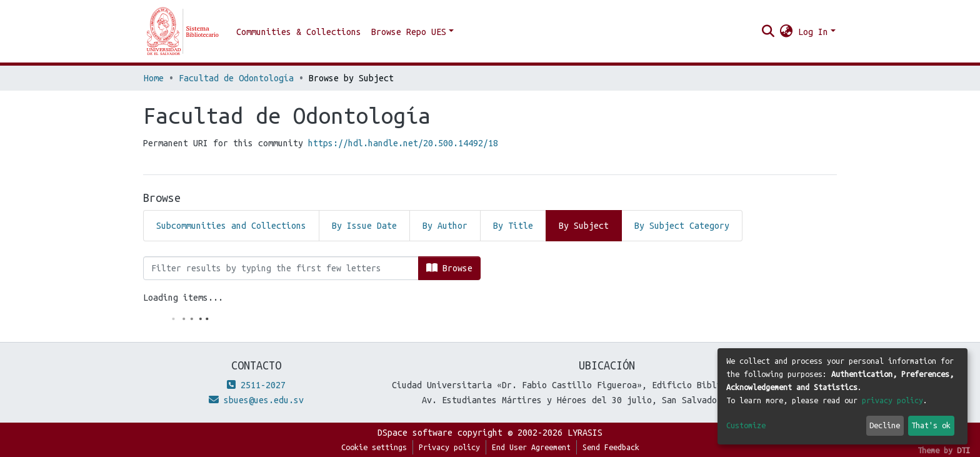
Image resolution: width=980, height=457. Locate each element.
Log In (813, 32)
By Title (513, 226)
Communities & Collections (299, 32)
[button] (787, 32)
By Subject (584, 226)
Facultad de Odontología (236, 78)
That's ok (931, 425)
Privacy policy (449, 447)
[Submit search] (768, 32)
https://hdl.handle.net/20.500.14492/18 (403, 143)
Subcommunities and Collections (231, 226)
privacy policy (892, 400)
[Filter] (281, 268)
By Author (445, 226)
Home (154, 78)
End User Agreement (531, 447)
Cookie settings (374, 447)
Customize (746, 425)
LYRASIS (585, 433)
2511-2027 (256, 385)
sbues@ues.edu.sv (256, 400)
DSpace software (415, 433)
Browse (449, 268)
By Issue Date (364, 226)
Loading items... (183, 298)
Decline (885, 425)
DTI (963, 450)
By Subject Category (682, 226)
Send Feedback (611, 447)
